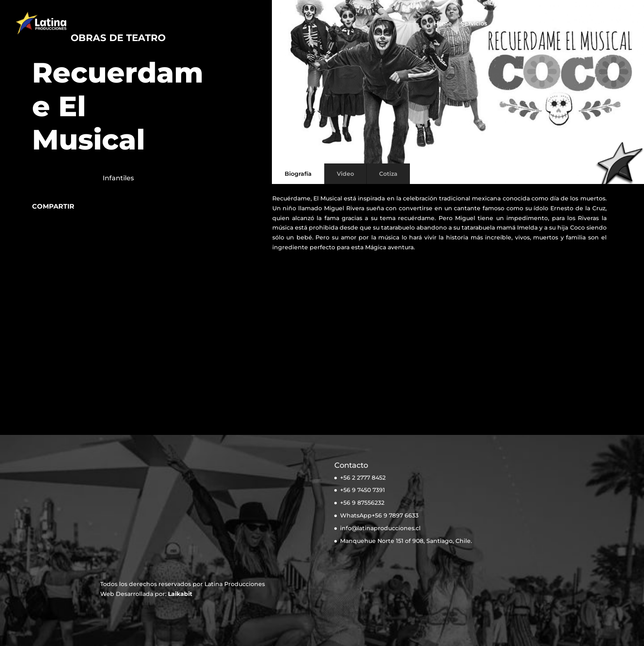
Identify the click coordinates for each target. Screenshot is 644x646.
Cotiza (605, 24)
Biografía (298, 174)
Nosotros (574, 24)
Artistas (507, 24)
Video (345, 174)
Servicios (474, 24)
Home (443, 24)
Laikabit (180, 594)
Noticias (540, 24)
